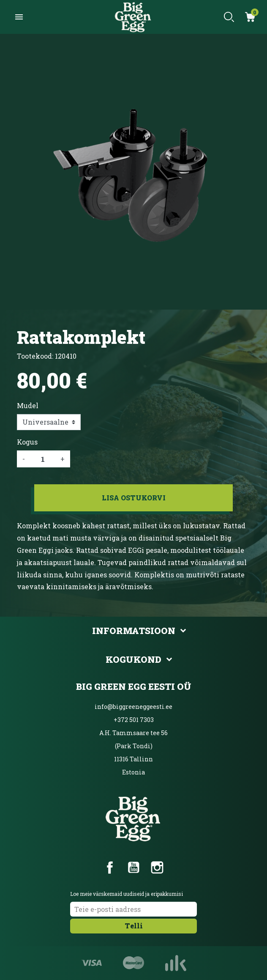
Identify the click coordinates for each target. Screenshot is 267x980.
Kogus (27, 442)
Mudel (28, 405)
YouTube (133, 867)
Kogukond (133, 659)
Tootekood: (35, 356)
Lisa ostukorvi (134, 498)
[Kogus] (43, 459)
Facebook (110, 867)
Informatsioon (134, 631)
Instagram (157, 867)
